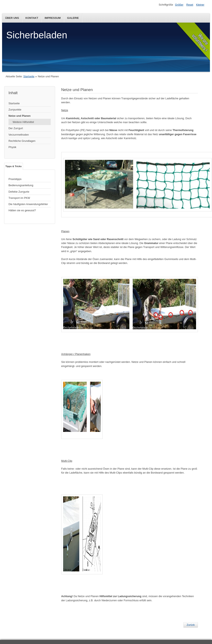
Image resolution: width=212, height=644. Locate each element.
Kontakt (32, 18)
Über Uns (12, 18)
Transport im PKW (19, 198)
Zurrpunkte (15, 110)
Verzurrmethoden (19, 135)
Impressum (53, 18)
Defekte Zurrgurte (19, 192)
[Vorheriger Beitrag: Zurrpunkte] (191, 625)
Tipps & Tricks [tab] (14, 166)
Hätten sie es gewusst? (22, 210)
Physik (12, 147)
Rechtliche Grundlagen (22, 141)
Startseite (29, 76)
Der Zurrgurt (16, 128)
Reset (190, 5)
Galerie (73, 18)
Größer (179, 5)
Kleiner (200, 5)
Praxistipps (15, 179)
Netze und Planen (20, 116)
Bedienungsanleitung (21, 185)
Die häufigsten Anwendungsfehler (28, 204)
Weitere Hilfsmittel (23, 122)
